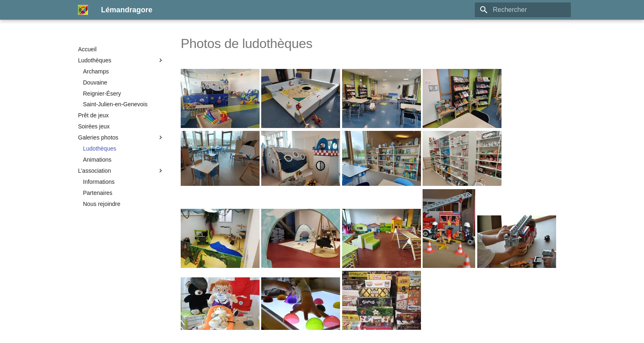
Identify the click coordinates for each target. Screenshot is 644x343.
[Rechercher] (523, 10)
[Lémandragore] (83, 10)
